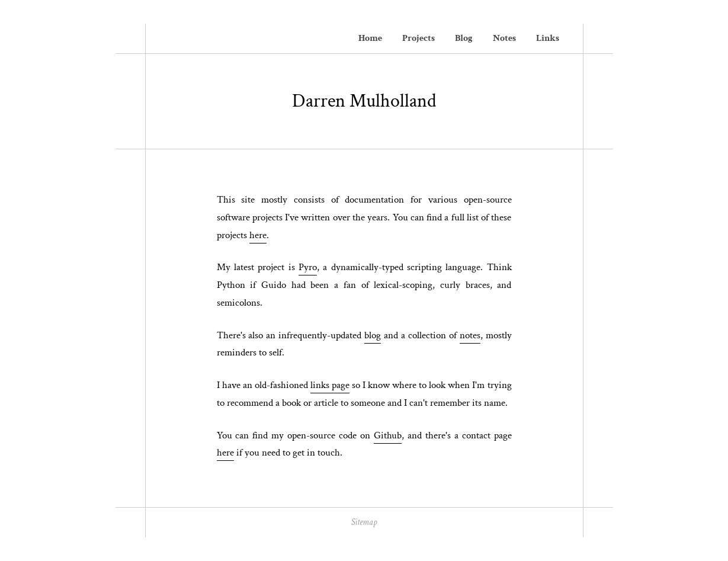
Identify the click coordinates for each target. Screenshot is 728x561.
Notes (504, 38)
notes (470, 335)
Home (370, 38)
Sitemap (364, 522)
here (258, 235)
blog (373, 335)
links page (330, 385)
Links (548, 38)
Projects (418, 38)
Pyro (308, 267)
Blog (464, 38)
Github (388, 435)
